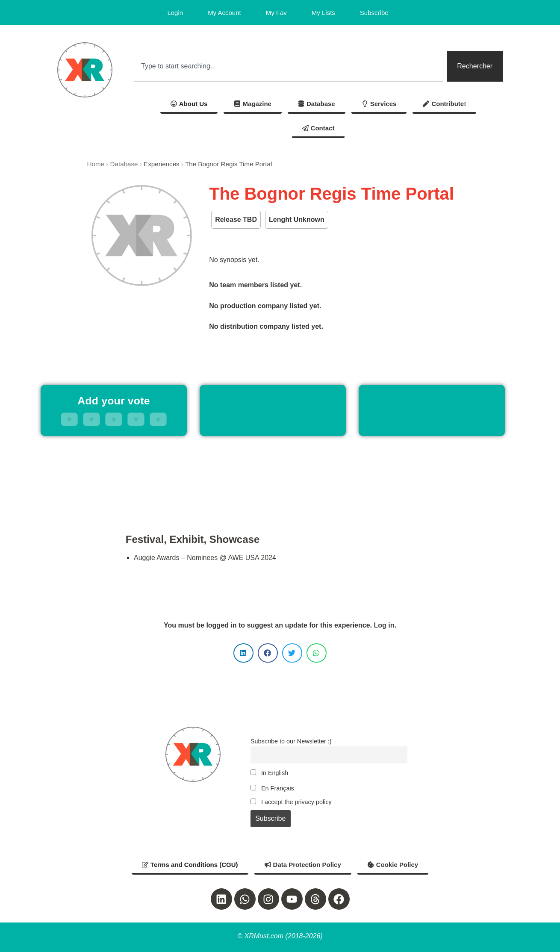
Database (124, 164)
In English (269, 773)
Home (96, 164)
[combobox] (289, 66)
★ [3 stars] (114, 419)
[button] (243, 653)
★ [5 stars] (158, 419)
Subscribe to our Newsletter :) (291, 741)
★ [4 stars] (136, 419)
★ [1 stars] (69, 419)
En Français (272, 788)
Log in (384, 625)
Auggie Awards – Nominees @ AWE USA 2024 (205, 558)
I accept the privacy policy (291, 802)
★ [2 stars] (91, 419)
